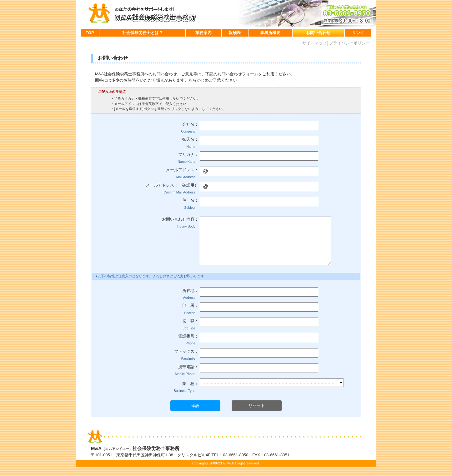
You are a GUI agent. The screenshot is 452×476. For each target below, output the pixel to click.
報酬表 (235, 33)
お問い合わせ (318, 33)
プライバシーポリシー (349, 43)
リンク (358, 33)
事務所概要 (270, 33)
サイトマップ (314, 43)
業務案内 (203, 33)
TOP (90, 33)
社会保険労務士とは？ (143, 33)
